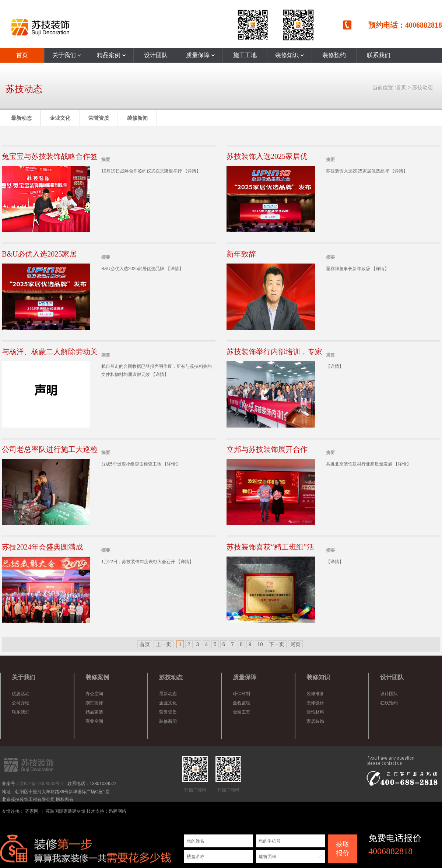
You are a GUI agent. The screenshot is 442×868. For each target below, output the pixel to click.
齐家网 (32, 811)
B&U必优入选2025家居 (39, 254)
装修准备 (315, 694)
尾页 (295, 644)
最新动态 (21, 118)
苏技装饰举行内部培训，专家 (274, 352)
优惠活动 (21, 694)
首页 (22, 55)
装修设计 (315, 703)
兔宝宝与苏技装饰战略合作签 (50, 156)
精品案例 (111, 55)
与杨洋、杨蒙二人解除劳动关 (50, 352)
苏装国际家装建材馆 (66, 811)
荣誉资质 (99, 118)
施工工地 (245, 55)
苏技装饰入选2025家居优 (267, 156)
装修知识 (290, 55)
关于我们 (67, 55)
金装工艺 (242, 712)
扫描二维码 (195, 774)
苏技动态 (422, 87)
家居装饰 (315, 721)
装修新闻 (137, 118)
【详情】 (192, 171)
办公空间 (94, 694)
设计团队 (156, 55)
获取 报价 (343, 849)
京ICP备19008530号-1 (42, 784)
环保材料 (242, 694)
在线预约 (389, 703)
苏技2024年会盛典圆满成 (42, 547)
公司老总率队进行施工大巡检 (50, 449)
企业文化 (60, 118)
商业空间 (94, 721)
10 (260, 644)
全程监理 (242, 703)
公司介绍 (21, 703)
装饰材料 (315, 712)
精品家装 (94, 712)
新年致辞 (241, 254)
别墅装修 (94, 703)
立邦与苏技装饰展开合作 (267, 449)
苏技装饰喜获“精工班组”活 (270, 547)
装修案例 (97, 677)
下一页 (277, 644)
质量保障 (200, 55)
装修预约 (334, 55)
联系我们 (379, 55)
